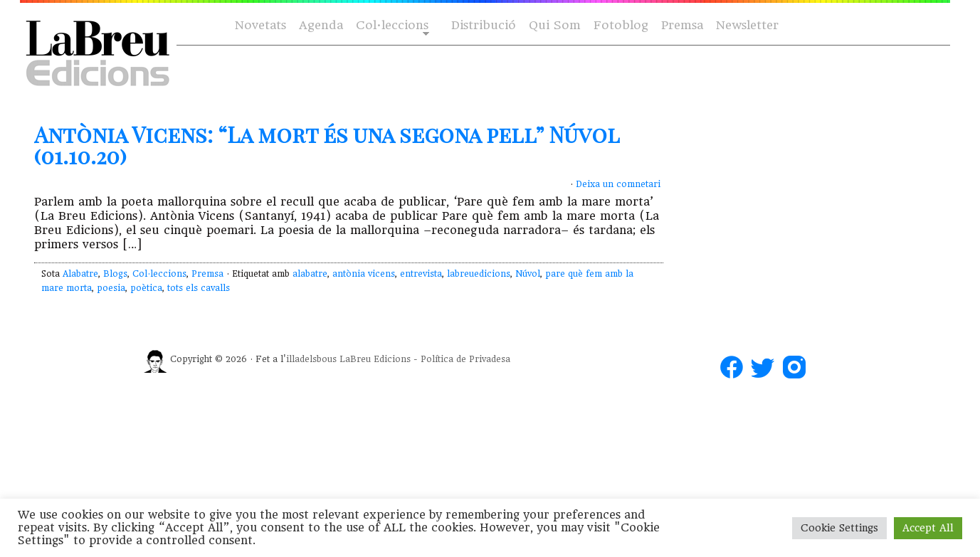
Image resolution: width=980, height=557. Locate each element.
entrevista (421, 274)
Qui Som (555, 25)
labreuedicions (479, 274)
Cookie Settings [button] (839, 528)
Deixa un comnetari (618, 184)
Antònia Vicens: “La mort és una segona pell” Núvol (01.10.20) (327, 145)
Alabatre (80, 274)
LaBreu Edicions (375, 359)
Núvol (528, 274)
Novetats (260, 25)
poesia (111, 288)
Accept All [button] (928, 528)
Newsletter (747, 25)
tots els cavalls (199, 288)
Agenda (321, 25)
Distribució (484, 25)
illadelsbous (311, 359)
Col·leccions (391, 26)
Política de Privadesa (465, 359)
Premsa (682, 25)
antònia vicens (364, 274)
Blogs (115, 274)
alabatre (310, 274)
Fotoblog (621, 25)
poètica (146, 288)
